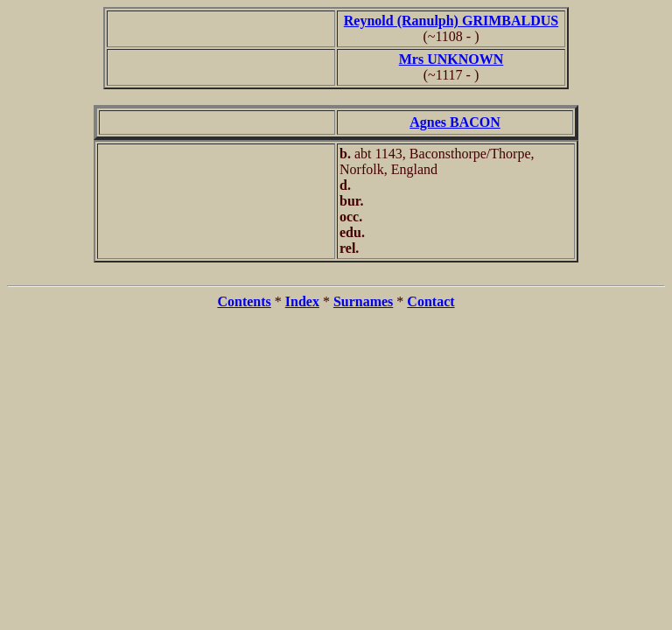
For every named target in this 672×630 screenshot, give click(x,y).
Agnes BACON (455, 122)
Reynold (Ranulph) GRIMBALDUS (451, 21)
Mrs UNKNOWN (451, 59)
